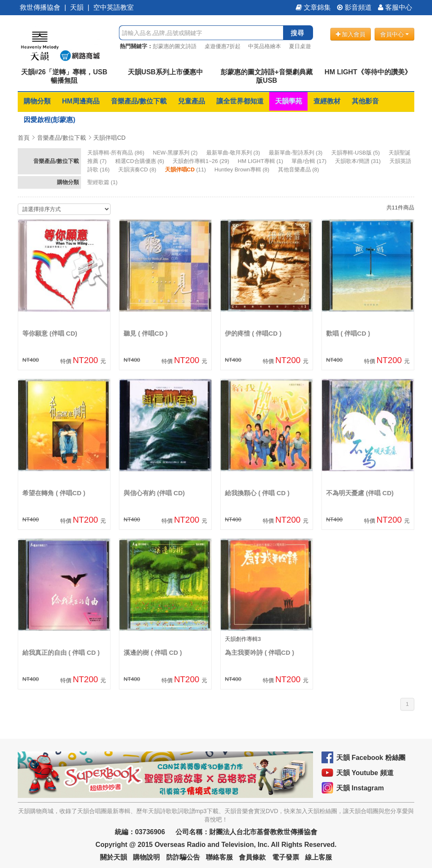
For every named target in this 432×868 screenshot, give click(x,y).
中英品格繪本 (265, 46)
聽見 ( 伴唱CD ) (146, 333)
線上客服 (319, 857)
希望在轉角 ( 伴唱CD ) (54, 493)
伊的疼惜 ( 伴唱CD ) (253, 333)
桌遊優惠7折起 (223, 46)
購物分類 (37, 101)
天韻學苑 (289, 101)
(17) (310, 161)
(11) (186, 170)
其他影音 (365, 101)
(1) (261, 161)
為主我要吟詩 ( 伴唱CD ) (259, 652)
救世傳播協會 (40, 7)
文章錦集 (313, 7)
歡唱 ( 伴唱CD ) (348, 333)
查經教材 (327, 101)
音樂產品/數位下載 (139, 101)
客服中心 (395, 7)
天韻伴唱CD (109, 138)
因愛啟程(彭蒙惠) (50, 120)
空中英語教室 (113, 7)
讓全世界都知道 (240, 101)
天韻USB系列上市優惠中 (165, 72)
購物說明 (146, 857)
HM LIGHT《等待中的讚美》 (368, 72)
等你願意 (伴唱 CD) (50, 333)
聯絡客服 (219, 857)
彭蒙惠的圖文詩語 (175, 46)
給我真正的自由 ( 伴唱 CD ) (61, 652)
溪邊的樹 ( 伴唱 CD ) (153, 652)
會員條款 (252, 857)
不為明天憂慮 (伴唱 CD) (360, 493)
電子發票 (286, 857)
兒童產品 (192, 101)
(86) (117, 153)
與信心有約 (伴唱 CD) (154, 493)
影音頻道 (354, 7)
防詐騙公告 (183, 857)
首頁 (24, 138)
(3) (234, 153)
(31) (359, 161)
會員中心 (394, 34)
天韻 (77, 7)
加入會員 (351, 34)
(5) (356, 153)
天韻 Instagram (360, 788)
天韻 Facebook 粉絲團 (371, 758)
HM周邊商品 (81, 101)
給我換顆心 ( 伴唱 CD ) (257, 493)
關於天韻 (113, 857)
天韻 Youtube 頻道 (365, 773)
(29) (202, 161)
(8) (138, 170)
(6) (140, 161)
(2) (176, 153)
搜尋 (297, 33)
